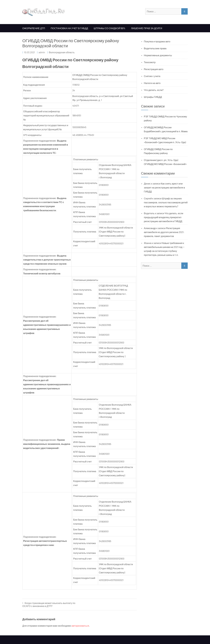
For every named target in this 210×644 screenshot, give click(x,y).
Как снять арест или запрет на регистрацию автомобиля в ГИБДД (164, 187)
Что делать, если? (154, 90)
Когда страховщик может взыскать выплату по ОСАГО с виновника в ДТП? (49, 604)
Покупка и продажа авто (157, 41)
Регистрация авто (154, 69)
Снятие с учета (152, 76)
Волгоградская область (62, 52)
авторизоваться (80, 626)
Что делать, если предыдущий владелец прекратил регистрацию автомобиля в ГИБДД (164, 217)
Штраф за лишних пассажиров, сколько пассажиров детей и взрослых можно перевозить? (166, 202)
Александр (150, 228)
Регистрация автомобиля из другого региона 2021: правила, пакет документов (164, 232)
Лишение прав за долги (147, 28)
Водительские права (155, 48)
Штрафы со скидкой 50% (110, 28)
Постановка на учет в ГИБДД (69, 28)
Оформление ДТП (34, 28)
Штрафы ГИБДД (153, 97)
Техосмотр (150, 62)
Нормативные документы (158, 55)
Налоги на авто (152, 83)
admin (42, 52)
